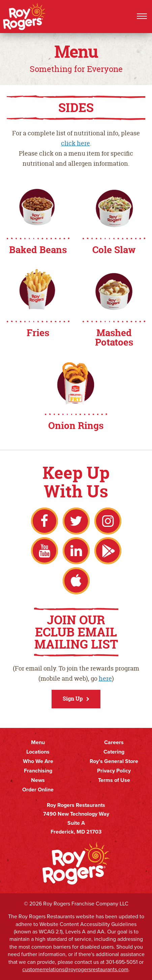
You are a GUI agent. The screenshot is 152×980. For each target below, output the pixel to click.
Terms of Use (114, 780)
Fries (38, 333)
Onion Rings (76, 426)
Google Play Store (108, 551)
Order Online (38, 790)
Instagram (108, 521)
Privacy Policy (114, 771)
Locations (38, 752)
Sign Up (73, 699)
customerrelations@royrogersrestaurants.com (75, 969)
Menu (38, 742)
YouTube (44, 551)
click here (75, 143)
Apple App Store (76, 581)
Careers (114, 742)
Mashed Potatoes (114, 337)
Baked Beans (38, 250)
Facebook (44, 521)
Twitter (76, 521)
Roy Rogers (25, 17)
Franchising (38, 771)
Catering (114, 752)
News (38, 780)
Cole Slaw (114, 250)
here (105, 678)
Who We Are (38, 761)
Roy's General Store (114, 761)
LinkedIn (76, 551)
